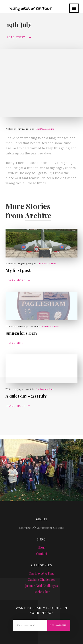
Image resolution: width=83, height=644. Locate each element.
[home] (27, 6)
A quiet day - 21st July (26, 396)
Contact (42, 554)
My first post (18, 270)
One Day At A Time (45, 129)
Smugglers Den (21, 333)
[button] (74, 8)
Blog (41, 547)
